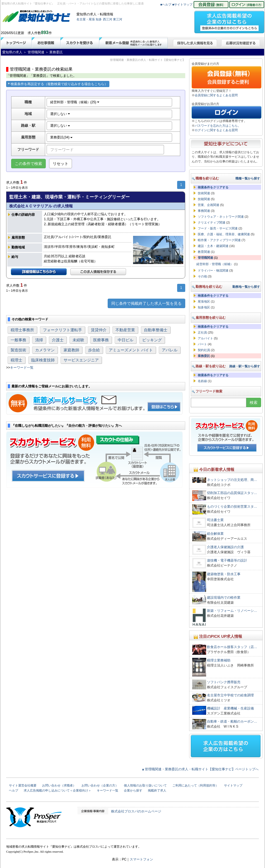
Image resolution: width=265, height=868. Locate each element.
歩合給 (94, 350)
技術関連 (204, 193)
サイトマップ (233, 785)
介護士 (58, 340)
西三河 (108, 19)
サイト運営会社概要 (23, 785)
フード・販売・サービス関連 (218, 228)
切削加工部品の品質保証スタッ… (232, 493)
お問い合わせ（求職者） (59, 785)
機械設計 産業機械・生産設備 (230, 708)
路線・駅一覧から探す (245, 366)
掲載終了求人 (157, 790)
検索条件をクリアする (213, 187)
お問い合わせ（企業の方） (100, 785)
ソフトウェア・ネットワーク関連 (221, 217)
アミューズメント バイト (131, 350)
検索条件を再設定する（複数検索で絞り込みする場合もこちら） (58, 84)
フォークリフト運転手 (62, 330)
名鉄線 (202, 381)
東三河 (118, 19)
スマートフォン (141, 859)
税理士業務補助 (219, 660)
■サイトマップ (183, 4)
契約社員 (204, 350)
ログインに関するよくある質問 (216, 130)
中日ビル (126, 340)
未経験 (78, 340)
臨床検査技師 (43, 360)
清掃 (39, 340)
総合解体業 (215, 534)
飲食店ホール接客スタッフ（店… (232, 647)
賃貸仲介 (99, 330)
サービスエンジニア (81, 360)
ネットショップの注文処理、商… (232, 480)
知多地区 (204, 307)
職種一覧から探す (248, 178)
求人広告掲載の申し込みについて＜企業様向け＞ (57, 790)
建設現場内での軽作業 (224, 598)
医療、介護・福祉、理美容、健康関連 (224, 234)
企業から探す (133, 790)
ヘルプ (14, 790)
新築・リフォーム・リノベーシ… (232, 611)
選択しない (60, 114)
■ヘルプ (166, 4)
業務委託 (204, 356)
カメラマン (45, 350)
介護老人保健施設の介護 (225, 547)
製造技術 (18, 350)
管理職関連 (205, 258)
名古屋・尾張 (86, 19)
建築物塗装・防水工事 (224, 574)
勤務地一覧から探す (246, 287)
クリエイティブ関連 (212, 222)
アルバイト (205, 338)
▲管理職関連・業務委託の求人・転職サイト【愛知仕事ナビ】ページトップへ (200, 769)
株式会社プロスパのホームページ (136, 811)
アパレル (170, 350)
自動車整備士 (156, 330)
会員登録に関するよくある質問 (216, 95)
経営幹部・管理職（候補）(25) (75, 102)
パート (202, 344)
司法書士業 (215, 520)
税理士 (16, 360)
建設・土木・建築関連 (213, 246)
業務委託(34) (62, 137)
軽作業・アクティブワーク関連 (219, 240)
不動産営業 (125, 330)
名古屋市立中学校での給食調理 (230, 695)
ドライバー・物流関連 (213, 270)
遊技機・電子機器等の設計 (227, 560)
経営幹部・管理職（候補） (215, 264)
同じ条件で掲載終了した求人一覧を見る (146, 303)
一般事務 (18, 340)
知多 (99, 19)
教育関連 (204, 252)
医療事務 (101, 340)
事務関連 (204, 211)
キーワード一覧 (22, 368)
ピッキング (152, 340)
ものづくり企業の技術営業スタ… (232, 507)
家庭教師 (71, 350)
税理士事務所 (22, 330)
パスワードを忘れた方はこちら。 (218, 126)
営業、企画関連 (209, 205)
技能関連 (204, 199)
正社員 (202, 332)
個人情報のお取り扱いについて (145, 785)
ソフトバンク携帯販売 (224, 682)
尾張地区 (204, 301)
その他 (202, 276)
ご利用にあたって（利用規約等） (195, 785)
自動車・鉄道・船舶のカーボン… (232, 721)
